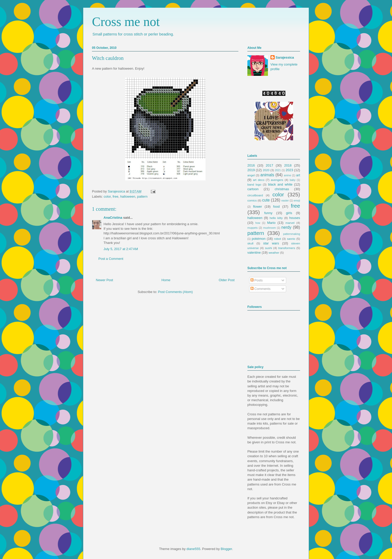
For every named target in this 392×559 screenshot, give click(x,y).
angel (251, 175)
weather (274, 253)
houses (295, 218)
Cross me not (126, 22)
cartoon (253, 189)
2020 (266, 170)
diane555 (193, 549)
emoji (297, 201)
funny (268, 213)
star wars (271, 243)
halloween (128, 196)
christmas (282, 189)
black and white (280, 184)
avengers (277, 180)
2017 (270, 165)
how (258, 223)
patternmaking (292, 234)
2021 (278, 170)
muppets (253, 228)
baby (293, 180)
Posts (257, 280)
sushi (269, 248)
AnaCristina (113, 218)
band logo (254, 184)
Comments (260, 289)
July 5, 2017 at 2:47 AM (121, 249)
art (298, 175)
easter (285, 201)
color (107, 196)
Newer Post (104, 280)
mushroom (270, 228)
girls (289, 213)
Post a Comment (111, 259)
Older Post (227, 280)
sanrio (291, 239)
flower (258, 207)
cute (266, 200)
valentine (254, 253)
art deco (259, 180)
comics (252, 200)
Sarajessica (117, 191)
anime (287, 175)
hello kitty (276, 218)
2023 (289, 170)
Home (166, 280)
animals (267, 175)
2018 (288, 165)
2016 (251, 165)
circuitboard (255, 195)
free (115, 196)
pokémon (259, 239)
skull (250, 243)
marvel (290, 223)
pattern (142, 196)
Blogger (226, 549)
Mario (271, 223)
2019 (251, 170)
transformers (287, 248)
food (276, 207)
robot (278, 239)
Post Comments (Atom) (175, 292)
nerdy (286, 227)
